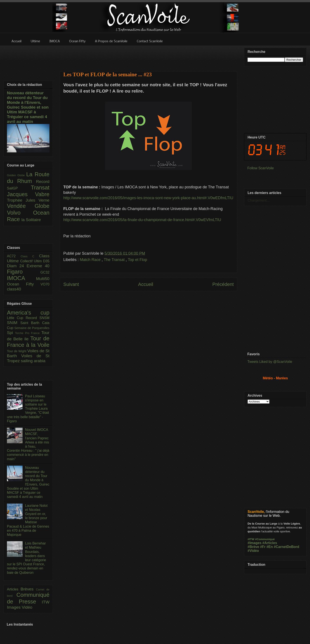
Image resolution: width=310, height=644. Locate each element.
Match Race (91, 260)
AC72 (14, 256)
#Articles (270, 543)
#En (270, 547)
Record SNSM (38, 318)
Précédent (223, 284)
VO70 (45, 284)
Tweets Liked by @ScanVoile (270, 362)
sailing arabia (33, 361)
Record (43, 182)
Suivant (71, 284)
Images (14, 607)
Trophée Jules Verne (28, 200)
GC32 (45, 272)
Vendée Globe (28, 206)
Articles (14, 589)
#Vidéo (253, 551)
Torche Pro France (28, 333)
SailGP (19, 188)
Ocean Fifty (24, 284)
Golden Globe (17, 175)
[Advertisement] (148, 56)
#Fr (263, 547)
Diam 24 (17, 266)
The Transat (115, 260)
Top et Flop (138, 260)
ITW (46, 602)
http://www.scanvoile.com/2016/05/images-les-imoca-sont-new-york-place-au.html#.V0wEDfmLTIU (148, 198)
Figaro (24, 272)
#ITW (251, 539)
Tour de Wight (17, 351)
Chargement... (259, 200)
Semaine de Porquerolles (32, 328)
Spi (11, 333)
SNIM (14, 323)
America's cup (28, 313)
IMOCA (21, 278)
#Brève (253, 547)
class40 (14, 289)
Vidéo (27, 607)
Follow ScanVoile (261, 168)
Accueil (146, 284)
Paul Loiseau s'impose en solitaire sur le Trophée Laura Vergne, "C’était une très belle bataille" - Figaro (28, 409)
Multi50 (43, 279)
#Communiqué (265, 539)
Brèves (28, 589)
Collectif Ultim (32, 261)
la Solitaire (31, 220)
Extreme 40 (38, 266)
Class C (30, 256)
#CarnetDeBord (286, 547)
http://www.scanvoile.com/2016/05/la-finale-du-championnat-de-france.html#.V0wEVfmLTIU (142, 220)
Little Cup (16, 318)
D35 (46, 261)
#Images (255, 543)
